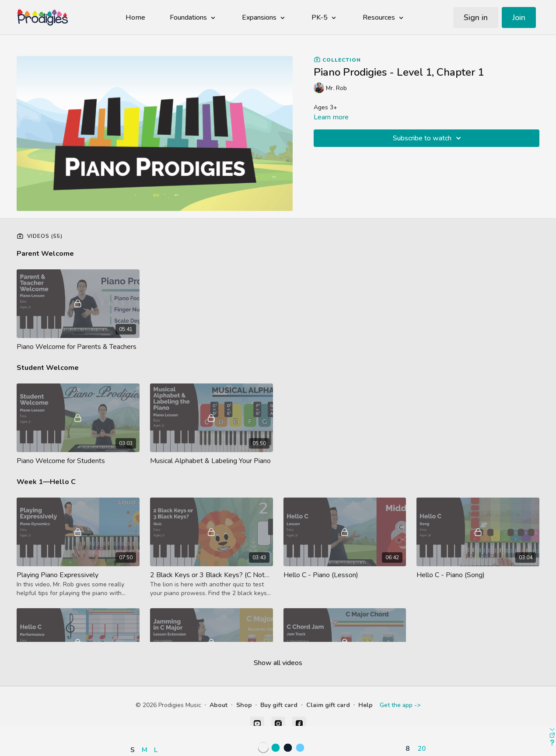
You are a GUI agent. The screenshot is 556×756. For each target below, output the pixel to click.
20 (422, 748)
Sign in (476, 17)
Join (519, 17)
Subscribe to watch (428, 138)
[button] (146, 724)
